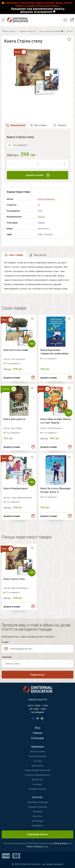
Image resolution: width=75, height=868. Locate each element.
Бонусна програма (38, 756)
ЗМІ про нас (37, 780)
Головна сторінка (9, 31)
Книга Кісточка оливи (16, 350)
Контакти (37, 784)
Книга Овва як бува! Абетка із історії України (56, 421)
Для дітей (37, 816)
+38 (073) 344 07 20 (37, 700)
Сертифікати (37, 826)
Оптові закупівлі (38, 752)
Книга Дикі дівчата (14, 419)
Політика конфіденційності (38, 775)
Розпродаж (37, 738)
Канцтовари (37, 821)
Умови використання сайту (38, 770)
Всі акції (38, 761)
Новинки (37, 733)
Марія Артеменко (46, 199)
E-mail (5, 642)
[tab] (38, 125)
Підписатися (38, 675)
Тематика (7, 657)
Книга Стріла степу (14, 579)
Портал (41, 217)
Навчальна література (38, 802)
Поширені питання (37, 789)
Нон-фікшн (38, 812)
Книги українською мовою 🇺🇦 (51, 31)
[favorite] (69, 40)
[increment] (64, 164)
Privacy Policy (61, 843)
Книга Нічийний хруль (16, 488)
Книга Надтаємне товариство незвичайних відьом (54, 352)
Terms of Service (35, 847)
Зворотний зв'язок (37, 834)
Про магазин (37, 766)
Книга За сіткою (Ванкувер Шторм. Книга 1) (55, 490)
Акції (38, 728)
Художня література (27, 31)
